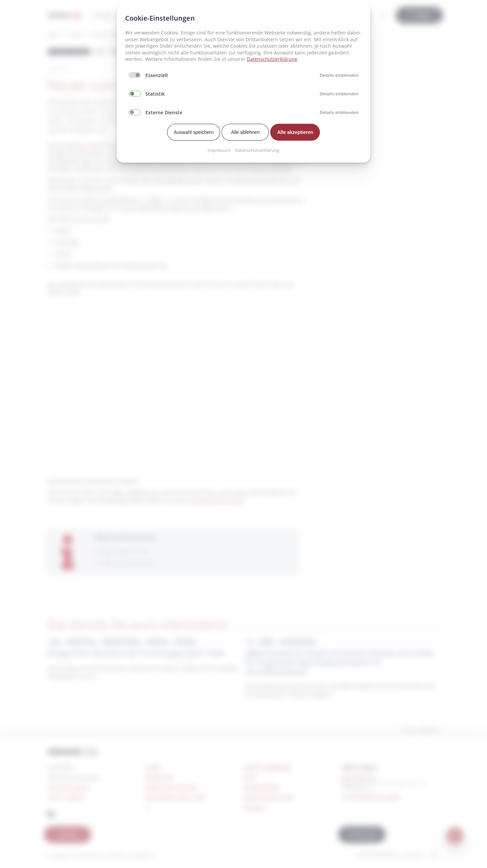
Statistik (155, 94)
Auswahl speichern (194, 132)
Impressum (219, 150)
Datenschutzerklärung (272, 59)
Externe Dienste (164, 112)
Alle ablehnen (245, 132)
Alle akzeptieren (295, 132)
